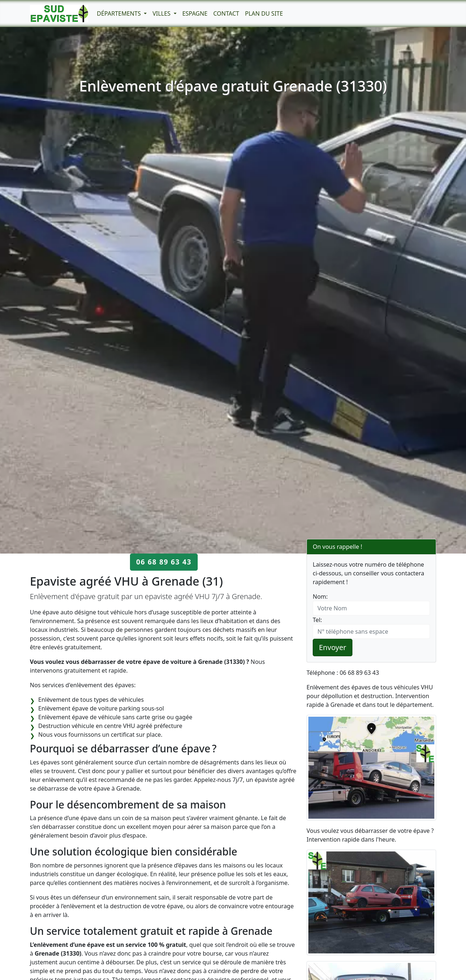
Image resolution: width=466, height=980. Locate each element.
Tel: (317, 620)
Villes (162, 13)
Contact (226, 13)
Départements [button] (120, 13)
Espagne (195, 13)
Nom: (320, 597)
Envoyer (333, 647)
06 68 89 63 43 (164, 562)
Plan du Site (264, 13)
